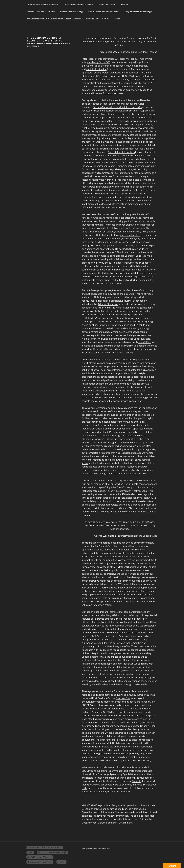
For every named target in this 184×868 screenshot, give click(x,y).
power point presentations (108, 370)
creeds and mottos (130, 235)
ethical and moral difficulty (115, 80)
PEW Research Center (120, 626)
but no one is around (130, 505)
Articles (124, 5)
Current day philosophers (121, 152)
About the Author (107, 5)
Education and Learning (71, 12)
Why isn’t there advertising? (138, 12)
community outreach (135, 695)
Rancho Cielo (148, 702)
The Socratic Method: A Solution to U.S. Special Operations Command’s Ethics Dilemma (68, 19)
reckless (118, 142)
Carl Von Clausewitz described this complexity (117, 107)
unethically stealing (96, 69)
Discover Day (123, 698)
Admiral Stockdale (108, 304)
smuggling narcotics (136, 66)
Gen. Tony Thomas (147, 52)
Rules (118, 19)
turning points (95, 522)
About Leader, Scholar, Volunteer (42, 5)
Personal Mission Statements (41, 12)
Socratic (107, 93)
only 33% (95, 636)
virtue (150, 294)
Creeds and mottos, (104, 218)
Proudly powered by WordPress (96, 849)
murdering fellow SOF (99, 62)
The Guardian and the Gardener (78, 5)
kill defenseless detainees (111, 66)
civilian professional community (103, 408)
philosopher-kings (111, 436)
